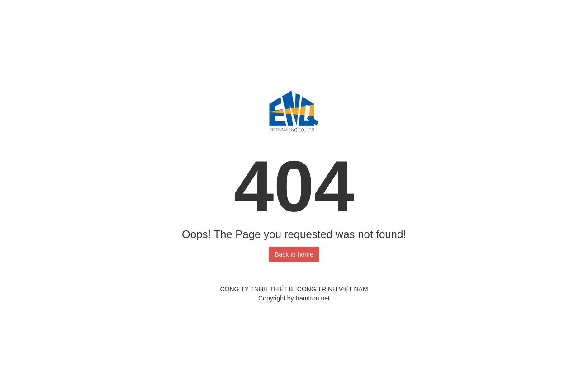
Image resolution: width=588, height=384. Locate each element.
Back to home (294, 254)
